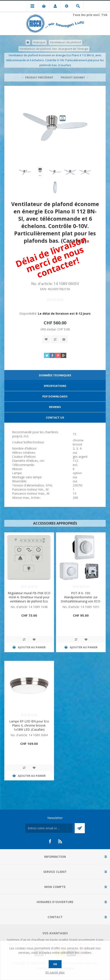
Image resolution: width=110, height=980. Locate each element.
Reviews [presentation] (55, 407)
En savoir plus (55, 972)
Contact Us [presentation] (55, 417)
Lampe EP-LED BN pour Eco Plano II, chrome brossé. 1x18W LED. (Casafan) (29, 725)
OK (55, 964)
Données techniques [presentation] (55, 375)
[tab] (55, 375)
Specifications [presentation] (55, 386)
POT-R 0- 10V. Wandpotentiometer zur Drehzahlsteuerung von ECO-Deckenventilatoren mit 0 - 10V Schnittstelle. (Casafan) (81, 601)
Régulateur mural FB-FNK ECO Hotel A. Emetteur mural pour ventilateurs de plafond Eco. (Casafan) (29, 599)
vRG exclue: (49, 329)
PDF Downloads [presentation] (55, 396)
